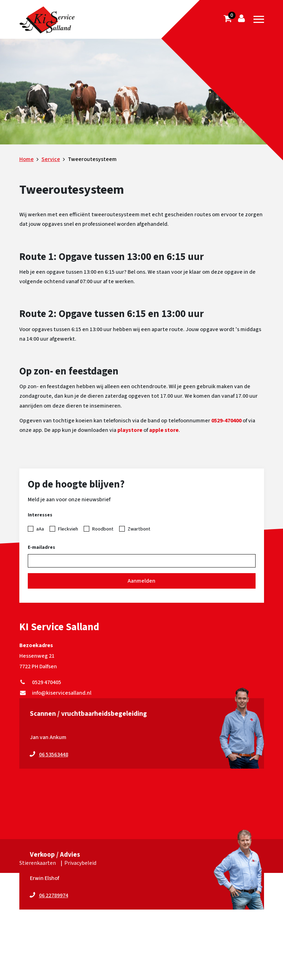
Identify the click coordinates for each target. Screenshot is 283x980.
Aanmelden (141, 581)
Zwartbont (139, 529)
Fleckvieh (68, 529)
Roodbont (103, 529)
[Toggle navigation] (259, 19)
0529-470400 (226, 421)
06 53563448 (54, 755)
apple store (164, 430)
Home (27, 159)
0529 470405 (40, 682)
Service (51, 159)
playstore (130, 430)
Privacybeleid (80, 863)
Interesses (40, 515)
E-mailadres (41, 547)
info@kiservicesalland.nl (55, 693)
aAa (40, 529)
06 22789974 (54, 895)
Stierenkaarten (38, 863)
